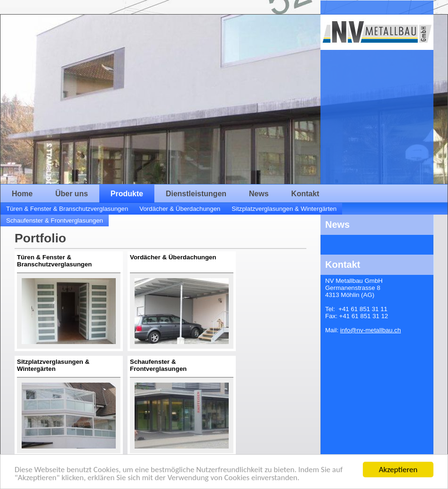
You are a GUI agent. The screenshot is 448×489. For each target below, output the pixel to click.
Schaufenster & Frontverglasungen (55, 220)
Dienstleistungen (196, 194)
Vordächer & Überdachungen (180, 209)
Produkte (127, 194)
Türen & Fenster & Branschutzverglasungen (67, 209)
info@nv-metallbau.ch (371, 330)
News (259, 194)
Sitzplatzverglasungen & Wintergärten (284, 209)
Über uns (71, 194)
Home (22, 194)
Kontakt (305, 194)
